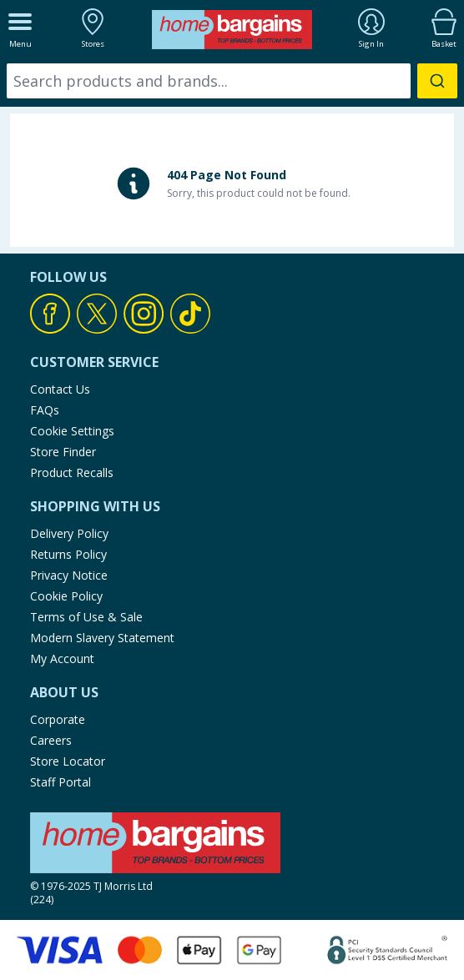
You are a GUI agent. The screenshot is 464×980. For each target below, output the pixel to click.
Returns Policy (68, 554)
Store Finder (63, 452)
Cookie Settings (72, 431)
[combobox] (232, 81)
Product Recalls (72, 472)
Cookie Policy (66, 596)
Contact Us (60, 389)
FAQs (45, 410)
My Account (62, 658)
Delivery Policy (69, 533)
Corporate (58, 719)
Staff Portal (61, 782)
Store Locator (68, 761)
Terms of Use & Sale (86, 617)
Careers (51, 740)
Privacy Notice (69, 575)
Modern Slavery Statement (102, 638)
